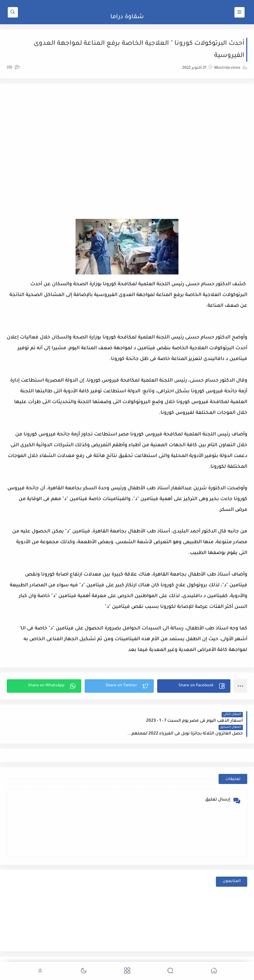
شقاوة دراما (127, 17)
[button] (194, 686)
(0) (13, 68)
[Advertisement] (127, 144)
